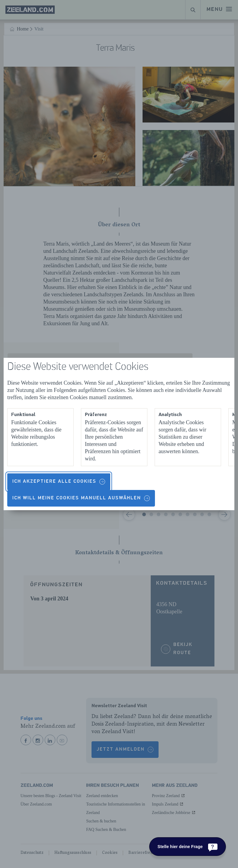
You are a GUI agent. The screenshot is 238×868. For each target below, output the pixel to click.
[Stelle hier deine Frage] (188, 847)
